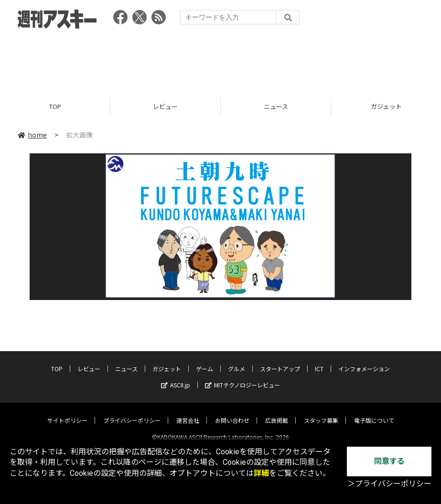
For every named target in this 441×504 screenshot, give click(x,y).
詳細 (261, 473)
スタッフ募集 (321, 412)
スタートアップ (280, 360)
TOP (55, 106)
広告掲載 (277, 412)
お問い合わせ (232, 412)
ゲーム (204, 360)
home (32, 135)
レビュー (165, 106)
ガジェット (167, 360)
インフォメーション (364, 360)
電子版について (374, 412)
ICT (319, 360)
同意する (389, 461)
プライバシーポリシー (132, 412)
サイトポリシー (67, 412)
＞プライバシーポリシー (389, 484)
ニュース (276, 106)
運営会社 (188, 412)
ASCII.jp (176, 377)
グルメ (237, 360)
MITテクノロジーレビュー (242, 377)
